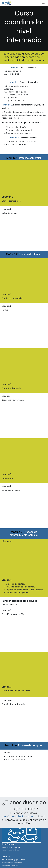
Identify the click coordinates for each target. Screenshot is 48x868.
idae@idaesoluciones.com (19, 816)
